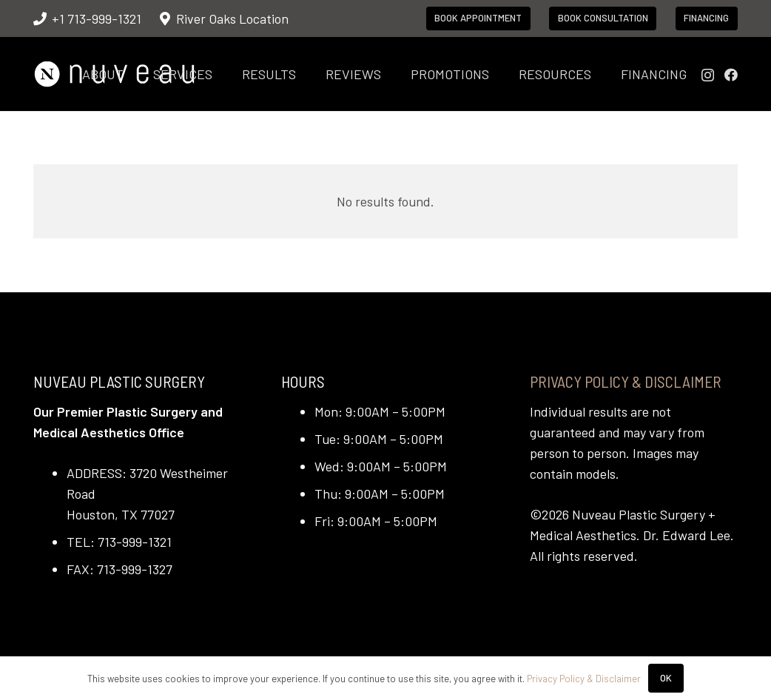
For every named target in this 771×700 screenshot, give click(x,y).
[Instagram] (708, 75)
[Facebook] (731, 75)
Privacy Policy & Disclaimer (626, 381)
